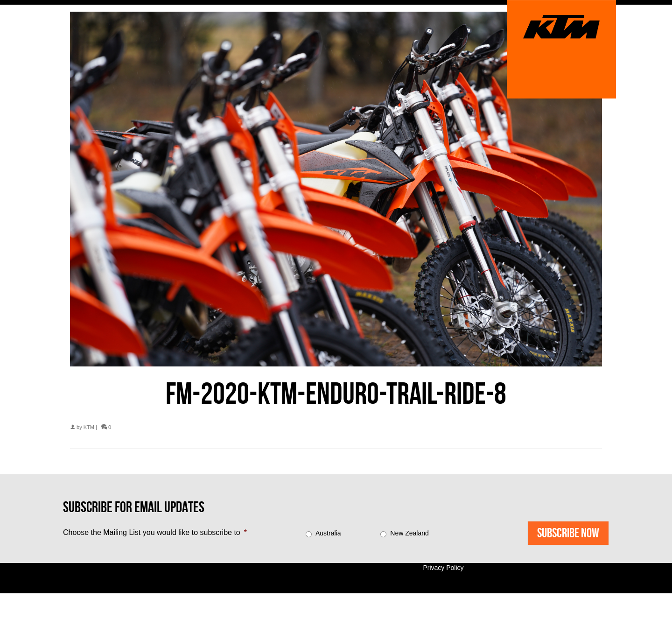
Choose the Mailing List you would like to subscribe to (155, 532)
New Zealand (409, 533)
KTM (89, 427)
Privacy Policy (443, 568)
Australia (328, 533)
